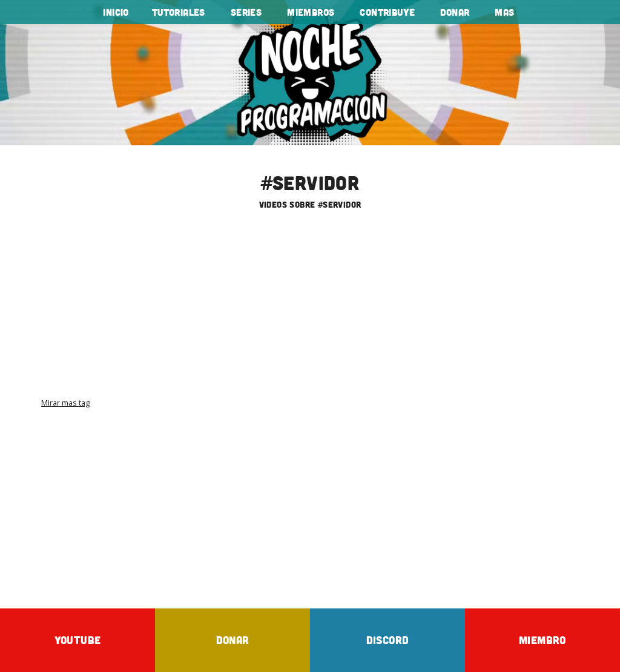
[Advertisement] (310, 313)
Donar (455, 12)
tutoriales (179, 12)
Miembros (311, 12)
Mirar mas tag (65, 403)
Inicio (116, 12)
